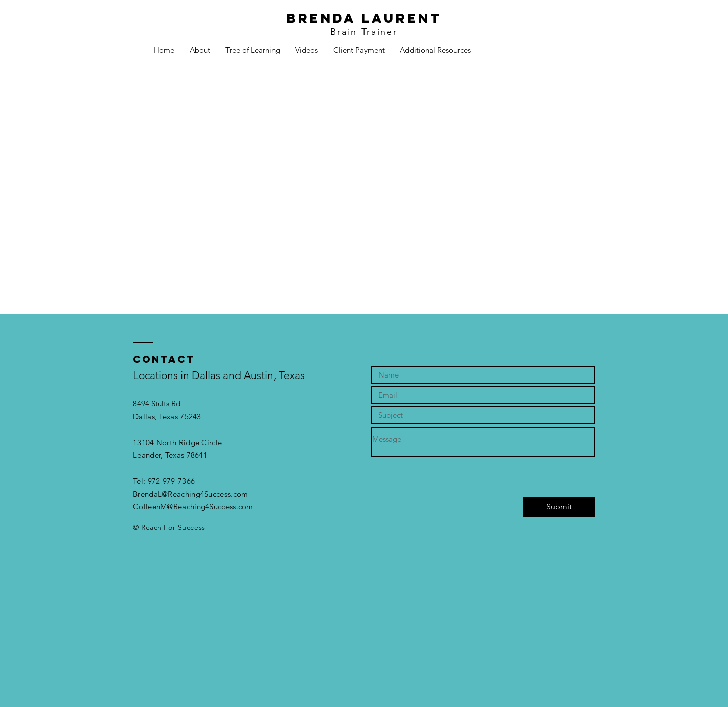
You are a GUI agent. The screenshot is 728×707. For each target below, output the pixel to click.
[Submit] (559, 507)
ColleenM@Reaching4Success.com (193, 507)
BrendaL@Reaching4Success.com (190, 494)
